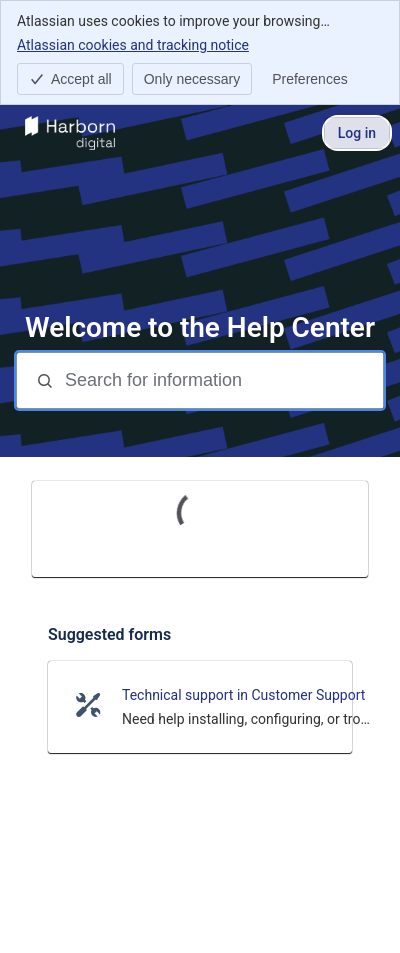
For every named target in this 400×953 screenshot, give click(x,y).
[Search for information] (222, 380)
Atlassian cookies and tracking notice (133, 44)
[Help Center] (70, 133)
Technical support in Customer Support (243, 695)
